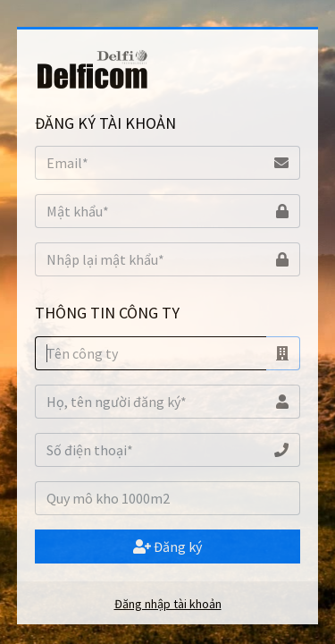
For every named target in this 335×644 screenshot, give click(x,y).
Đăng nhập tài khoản (168, 604)
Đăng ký (167, 547)
